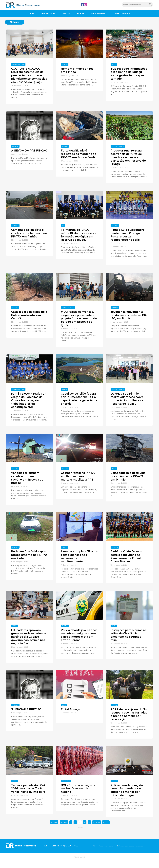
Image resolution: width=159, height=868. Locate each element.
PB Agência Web (80, 864)
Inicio (31, 13)
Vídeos (80, 13)
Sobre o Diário (48, 13)
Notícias (66, 13)
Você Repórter (98, 13)
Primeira (54, 829)
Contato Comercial (122, 13)
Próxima (97, 829)
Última (106, 829)
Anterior (64, 829)
